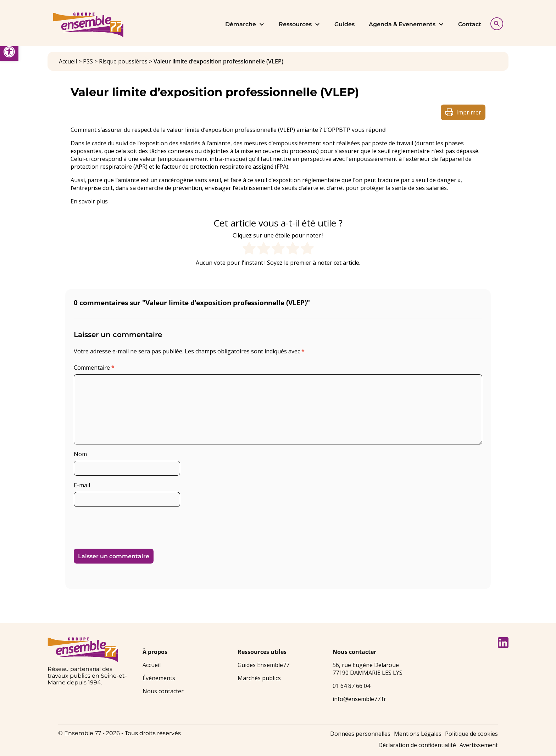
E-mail (82, 485)
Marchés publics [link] (259, 678)
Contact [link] (470, 24)
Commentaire (94, 368)
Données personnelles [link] (360, 734)
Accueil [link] (68, 61)
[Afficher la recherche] (495, 23)
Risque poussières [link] (123, 61)
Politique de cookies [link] (471, 734)
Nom (80, 454)
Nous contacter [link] (163, 691)
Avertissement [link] (479, 745)
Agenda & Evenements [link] (406, 24)
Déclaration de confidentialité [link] (417, 745)
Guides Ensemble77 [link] (263, 665)
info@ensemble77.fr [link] (359, 699)
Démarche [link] (245, 24)
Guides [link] (344, 24)
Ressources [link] (299, 24)
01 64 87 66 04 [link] (351, 686)
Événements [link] (159, 678)
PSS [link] (88, 61)
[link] (9, 52)
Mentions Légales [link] (418, 734)
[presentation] (122, 525)
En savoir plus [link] (89, 201)
